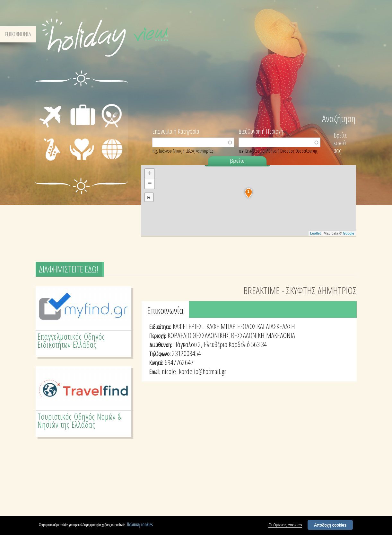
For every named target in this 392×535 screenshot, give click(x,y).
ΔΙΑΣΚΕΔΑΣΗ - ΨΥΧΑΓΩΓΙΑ (45, 150)
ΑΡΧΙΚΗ (238, 35)
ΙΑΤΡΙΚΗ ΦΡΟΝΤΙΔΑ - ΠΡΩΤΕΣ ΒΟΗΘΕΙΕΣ (83, 155)
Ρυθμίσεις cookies (285, 525)
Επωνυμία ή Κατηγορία (176, 131)
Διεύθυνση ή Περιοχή (261, 131)
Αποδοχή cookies (330, 525)
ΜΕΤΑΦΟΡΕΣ (46, 104)
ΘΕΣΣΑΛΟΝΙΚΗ (248, 335)
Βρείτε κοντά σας (340, 143)
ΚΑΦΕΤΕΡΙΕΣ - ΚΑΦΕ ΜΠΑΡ (204, 326)
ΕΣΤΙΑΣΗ (111, 96)
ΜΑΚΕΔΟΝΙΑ (281, 335)
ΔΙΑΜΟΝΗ (83, 96)
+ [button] (149, 174)
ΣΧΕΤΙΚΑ (259, 35)
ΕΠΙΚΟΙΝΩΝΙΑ (339, 35)
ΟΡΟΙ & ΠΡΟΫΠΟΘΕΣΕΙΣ (296, 35)
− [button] (149, 184)
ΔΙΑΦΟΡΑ (112, 160)
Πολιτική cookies (140, 525)
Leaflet (315, 233)
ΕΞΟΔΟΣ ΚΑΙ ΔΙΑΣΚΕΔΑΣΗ (266, 326)
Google (348, 233)
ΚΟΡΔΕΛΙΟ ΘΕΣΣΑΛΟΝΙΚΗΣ (198, 335)
